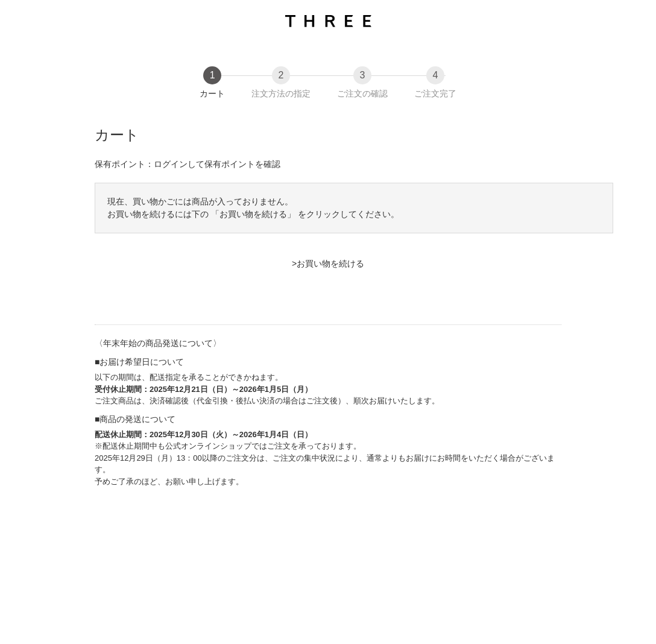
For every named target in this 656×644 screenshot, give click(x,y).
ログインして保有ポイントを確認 (217, 164)
